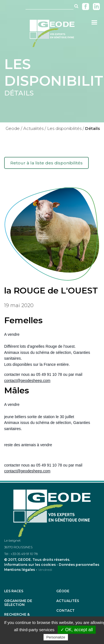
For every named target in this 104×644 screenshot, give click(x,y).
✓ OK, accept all (77, 630)
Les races (14, 591)
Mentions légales (20, 570)
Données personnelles (79, 565)
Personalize (56, 637)
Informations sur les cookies (30, 565)
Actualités (68, 601)
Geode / (14, 128)
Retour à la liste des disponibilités (46, 163)
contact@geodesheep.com (27, 381)
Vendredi (45, 570)
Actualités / (35, 128)
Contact (65, 611)
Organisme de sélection (18, 603)
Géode (63, 591)
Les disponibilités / (66, 128)
